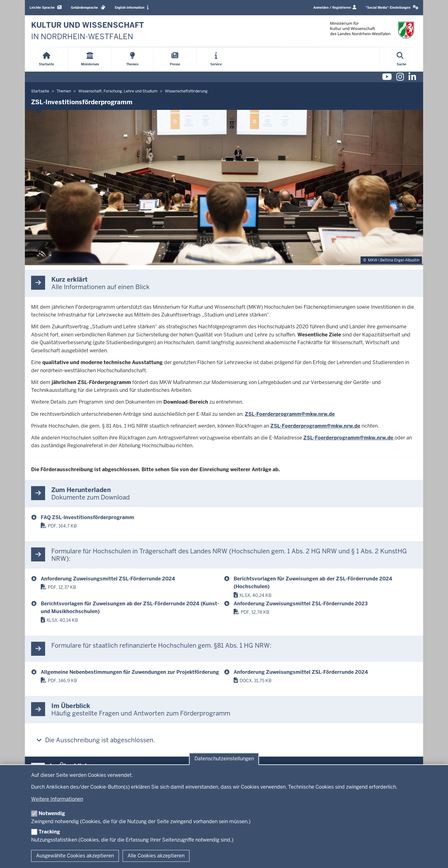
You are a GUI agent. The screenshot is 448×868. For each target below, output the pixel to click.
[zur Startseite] (88, 31)
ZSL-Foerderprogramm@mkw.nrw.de (290, 414)
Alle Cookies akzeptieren (156, 856)
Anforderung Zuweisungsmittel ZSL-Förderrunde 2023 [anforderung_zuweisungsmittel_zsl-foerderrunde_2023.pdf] (301, 604)
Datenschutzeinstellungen (224, 759)
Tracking (49, 832)
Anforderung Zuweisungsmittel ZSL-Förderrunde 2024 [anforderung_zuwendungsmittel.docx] (301, 672)
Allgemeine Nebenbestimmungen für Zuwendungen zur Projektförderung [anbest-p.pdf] (130, 672)
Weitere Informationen (57, 799)
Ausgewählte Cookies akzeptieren (75, 856)
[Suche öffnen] (401, 59)
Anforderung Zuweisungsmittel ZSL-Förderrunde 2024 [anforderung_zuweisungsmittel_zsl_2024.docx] (108, 579)
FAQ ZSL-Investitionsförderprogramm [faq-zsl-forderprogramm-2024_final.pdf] (87, 517)
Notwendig (52, 813)
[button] (392, 8)
